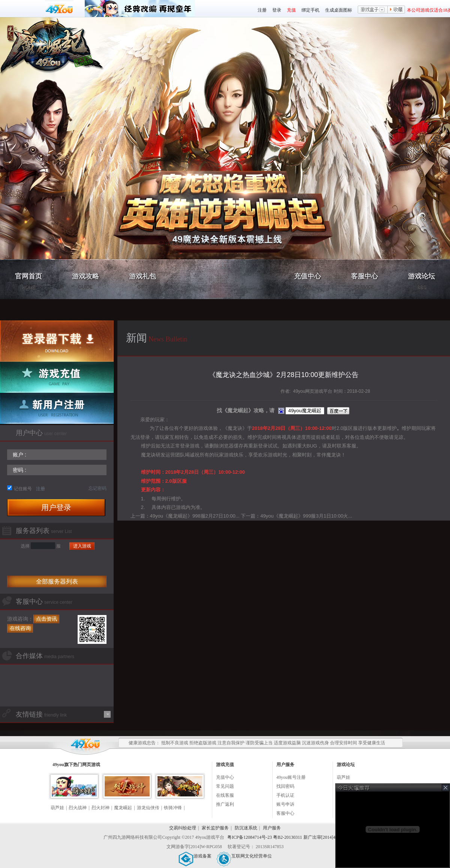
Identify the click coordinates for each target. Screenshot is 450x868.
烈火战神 (78, 808)
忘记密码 (97, 488)
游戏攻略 (85, 281)
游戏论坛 (421, 281)
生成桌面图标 (339, 10)
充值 (291, 10)
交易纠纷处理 (183, 828)
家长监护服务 (215, 828)
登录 (277, 10)
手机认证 (285, 795)
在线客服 (225, 795)
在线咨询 (20, 628)
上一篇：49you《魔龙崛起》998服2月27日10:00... (185, 516)
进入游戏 (82, 546)
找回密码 (285, 786)
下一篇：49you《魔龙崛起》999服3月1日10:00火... (296, 516)
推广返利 (225, 804)
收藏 (396, 10)
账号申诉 (285, 804)
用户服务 (272, 828)
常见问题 (225, 786)
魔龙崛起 (123, 808)
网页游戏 (91, 765)
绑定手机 (310, 10)
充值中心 (307, 281)
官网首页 (28, 281)
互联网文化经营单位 (244, 856)
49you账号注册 (291, 777)
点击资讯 (46, 619)
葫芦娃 (57, 808)
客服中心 (364, 281)
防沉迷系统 (246, 828)
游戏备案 (195, 856)
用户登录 (56, 507)
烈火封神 (100, 808)
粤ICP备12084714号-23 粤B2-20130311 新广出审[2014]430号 (286, 837)
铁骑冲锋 (173, 808)
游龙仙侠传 (148, 808)
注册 (262, 10)
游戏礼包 (142, 281)
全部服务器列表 (57, 581)
